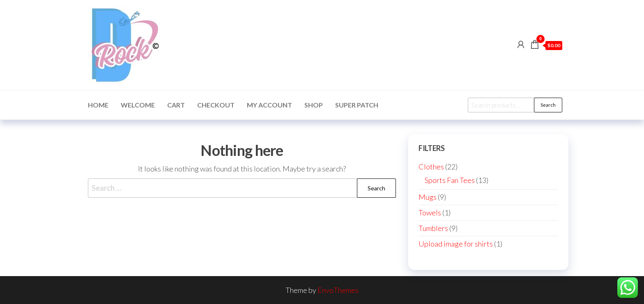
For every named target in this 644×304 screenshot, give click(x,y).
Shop (314, 105)
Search (548, 105)
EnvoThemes (338, 290)
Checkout (216, 105)
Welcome (138, 105)
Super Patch (357, 105)
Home (98, 105)
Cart (176, 105)
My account (269, 105)
